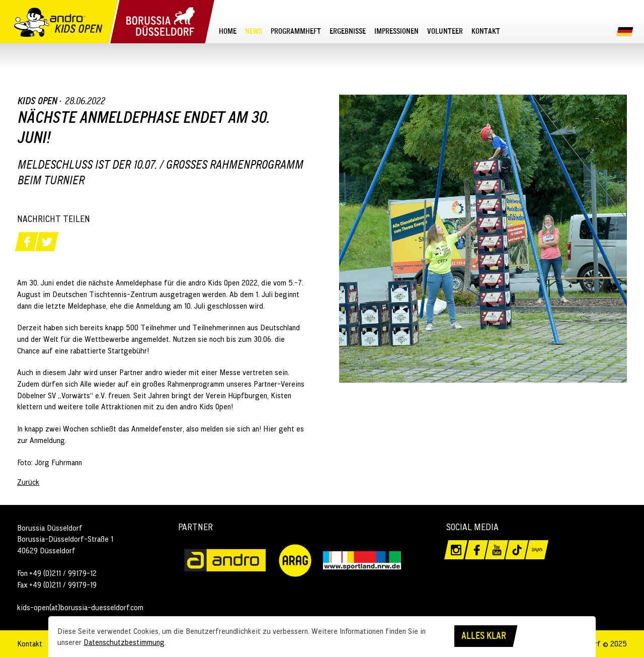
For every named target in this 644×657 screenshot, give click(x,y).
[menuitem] (228, 31)
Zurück (28, 482)
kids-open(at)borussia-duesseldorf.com (80, 607)
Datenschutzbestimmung (124, 642)
